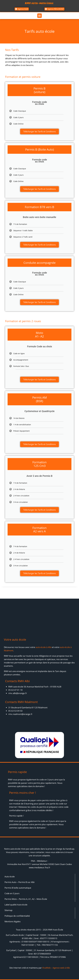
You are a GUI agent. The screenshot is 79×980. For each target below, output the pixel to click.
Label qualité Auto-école (16, 905)
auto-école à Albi (44, 647)
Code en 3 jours (12, 893)
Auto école (10, 877)
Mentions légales (13, 921)
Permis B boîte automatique (18, 888)
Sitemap (8, 910)
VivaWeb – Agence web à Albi (56, 968)
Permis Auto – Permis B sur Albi (20, 882)
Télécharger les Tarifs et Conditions (39, 132)
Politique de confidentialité (17, 916)
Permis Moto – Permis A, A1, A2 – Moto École (26, 899)
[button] (39, 16)
